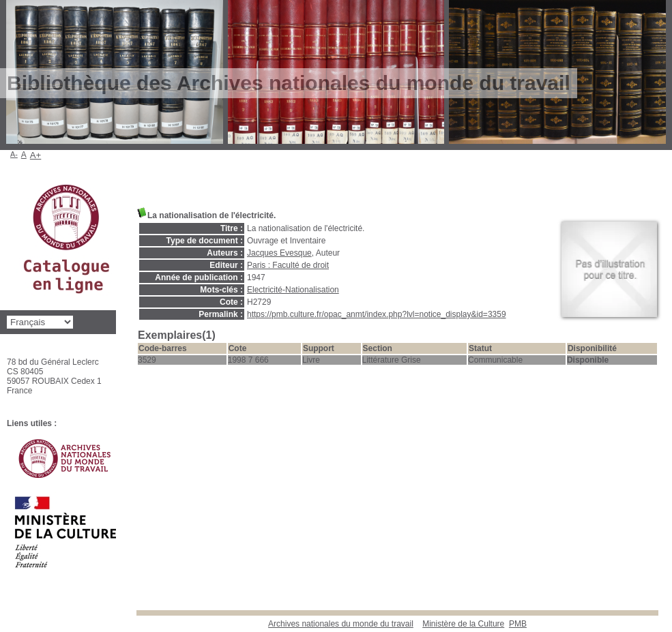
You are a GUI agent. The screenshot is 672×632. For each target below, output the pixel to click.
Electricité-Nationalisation (293, 290)
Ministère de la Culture (463, 624)
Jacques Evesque (279, 253)
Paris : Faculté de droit (288, 265)
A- (14, 154)
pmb (518, 624)
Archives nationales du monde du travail (341, 624)
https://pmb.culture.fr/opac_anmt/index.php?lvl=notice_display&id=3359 (377, 314)
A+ (36, 155)
